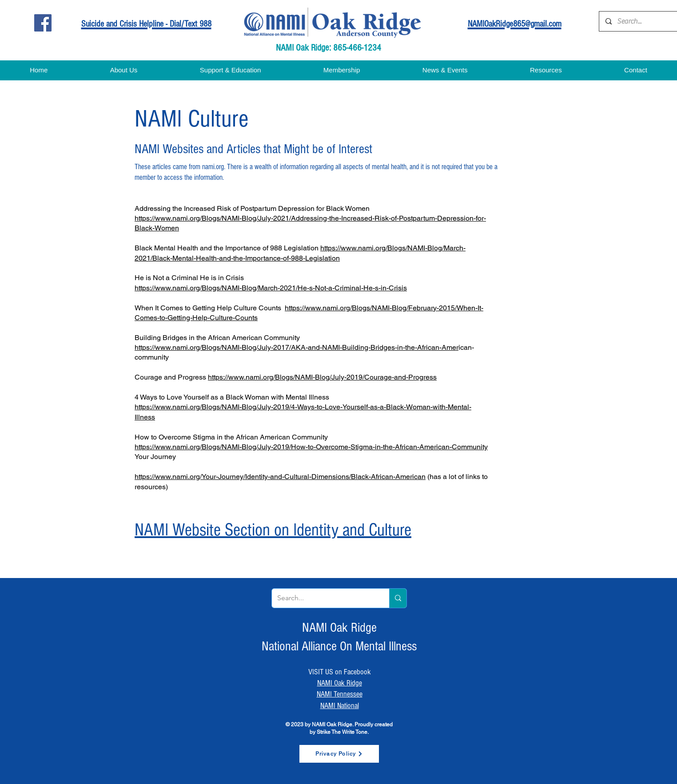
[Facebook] (43, 23)
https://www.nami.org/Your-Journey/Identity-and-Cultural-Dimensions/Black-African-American (280, 477)
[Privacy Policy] (339, 754)
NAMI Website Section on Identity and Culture (273, 530)
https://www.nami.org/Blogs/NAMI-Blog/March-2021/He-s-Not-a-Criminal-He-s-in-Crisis (271, 288)
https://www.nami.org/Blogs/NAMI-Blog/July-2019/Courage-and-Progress (322, 377)
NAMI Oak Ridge (340, 683)
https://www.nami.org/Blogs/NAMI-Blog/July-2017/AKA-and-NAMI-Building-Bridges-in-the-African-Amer (297, 347)
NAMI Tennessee (340, 694)
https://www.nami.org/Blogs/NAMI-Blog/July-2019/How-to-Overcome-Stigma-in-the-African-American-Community (311, 447)
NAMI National (340, 706)
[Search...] (647, 21)
